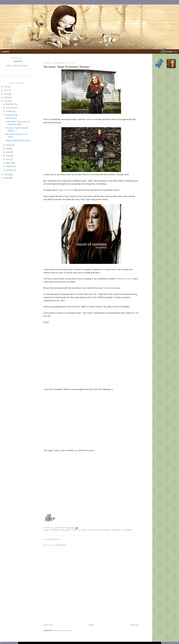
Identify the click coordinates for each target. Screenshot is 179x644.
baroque (56, 530)
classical (76, 530)
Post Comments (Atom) (63, 630)
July (8, 149)
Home (92, 625)
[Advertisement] (78, 617)
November (10, 108)
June (8, 152)
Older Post (135, 625)
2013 (6, 94)
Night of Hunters (65, 190)
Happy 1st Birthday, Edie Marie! (18, 141)
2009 (6, 178)
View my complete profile (16, 66)
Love (90, 530)
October (9, 111)
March (9, 163)
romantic (116, 530)
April (8, 159)
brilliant (65, 530)
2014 (6, 90)
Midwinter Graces (124, 279)
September (11, 115)
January (9, 170)
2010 (6, 175)
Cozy (84, 530)
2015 (6, 87)
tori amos (127, 530)
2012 (6, 98)
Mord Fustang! (11, 118)
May (8, 156)
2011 (6, 101)
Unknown (18, 61)
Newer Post (48, 625)
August (9, 145)
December (10, 104)
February (10, 166)
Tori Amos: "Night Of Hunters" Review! (66, 67)
